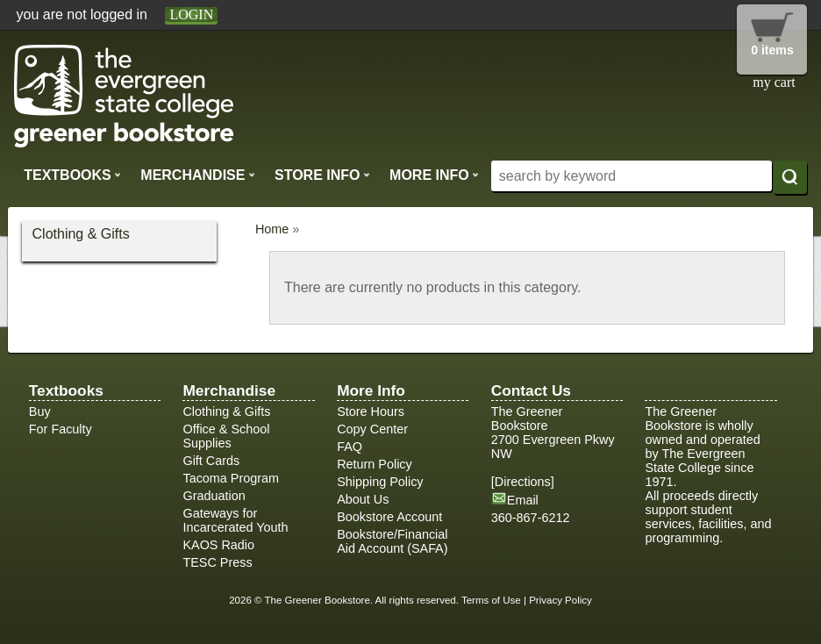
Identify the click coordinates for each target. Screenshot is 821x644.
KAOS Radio (218, 545)
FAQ (350, 447)
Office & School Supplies (226, 436)
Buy (40, 411)
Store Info (322, 175)
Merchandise (197, 175)
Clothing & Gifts (81, 234)
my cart (774, 82)
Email (523, 500)
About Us (363, 499)
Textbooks (72, 175)
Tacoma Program (231, 478)
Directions (523, 482)
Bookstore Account (389, 517)
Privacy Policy (560, 600)
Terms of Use (491, 600)
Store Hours (371, 411)
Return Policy (375, 464)
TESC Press (217, 562)
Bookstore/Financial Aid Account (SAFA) (392, 541)
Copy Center (372, 429)
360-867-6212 (531, 518)
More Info (434, 175)
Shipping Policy (380, 482)
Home (272, 229)
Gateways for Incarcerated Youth (235, 520)
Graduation (214, 496)
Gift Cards (211, 461)
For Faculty (61, 429)
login (191, 14)
